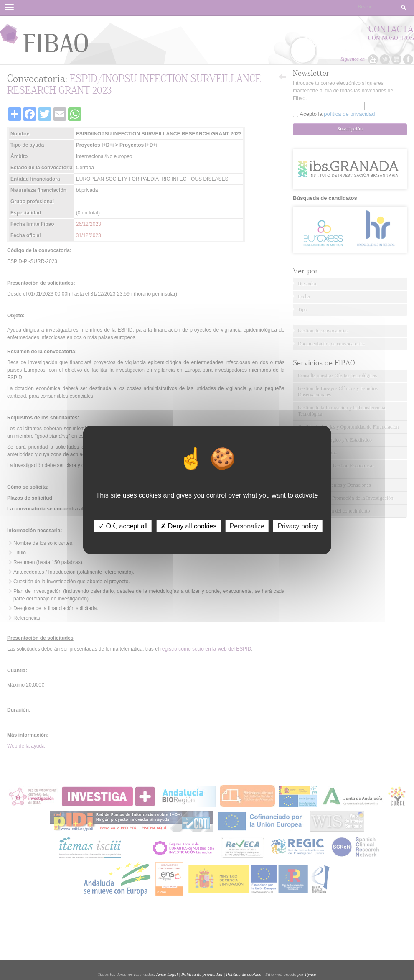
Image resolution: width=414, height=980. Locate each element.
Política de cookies (244, 974)
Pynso (311, 974)
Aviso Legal (167, 974)
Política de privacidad (202, 974)
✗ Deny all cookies (188, 526)
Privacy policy (298, 526)
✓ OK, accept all (123, 526)
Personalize (247, 526)
